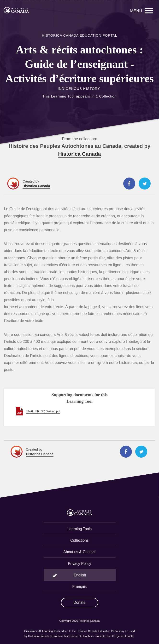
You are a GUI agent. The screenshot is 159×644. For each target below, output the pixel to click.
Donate (79, 602)
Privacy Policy (79, 564)
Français (80, 587)
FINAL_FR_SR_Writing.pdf (43, 411)
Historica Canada (79, 154)
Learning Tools (79, 529)
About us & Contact (79, 552)
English (80, 575)
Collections (79, 540)
